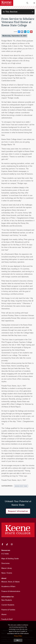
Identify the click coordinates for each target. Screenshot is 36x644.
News (3, 573)
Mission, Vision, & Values (11, 582)
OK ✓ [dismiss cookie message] (18, 640)
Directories (6, 563)
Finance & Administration (11, 591)
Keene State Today (21, 486)
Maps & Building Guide (10, 559)
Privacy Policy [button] (18, 636)
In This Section (10, 12)
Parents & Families (8, 610)
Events (10, 573)
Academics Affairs (8, 586)
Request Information (18, 511)
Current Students (8, 605)
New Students (7, 600)
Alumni (4, 614)
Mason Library (7, 568)
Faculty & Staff (7, 619)
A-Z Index (5, 554)
